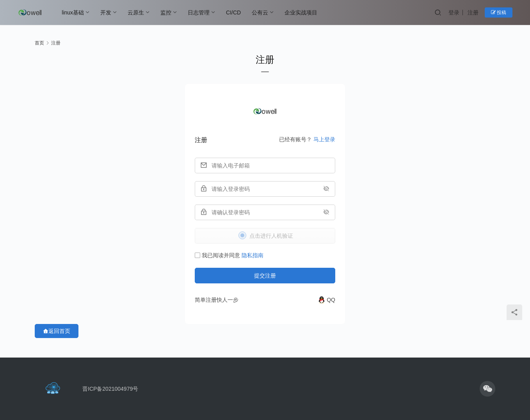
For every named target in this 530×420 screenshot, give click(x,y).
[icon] (487, 389)
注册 (473, 12)
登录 (454, 12)
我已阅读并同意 (229, 255)
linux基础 (73, 12)
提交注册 (265, 276)
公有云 (260, 12)
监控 (166, 12)
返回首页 (57, 331)
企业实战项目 (301, 12)
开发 (106, 12)
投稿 (499, 12)
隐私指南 (253, 255)
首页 (39, 43)
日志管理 (199, 12)
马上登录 (324, 139)
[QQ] (326, 300)
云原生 (136, 12)
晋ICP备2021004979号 (110, 389)
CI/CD (233, 12)
